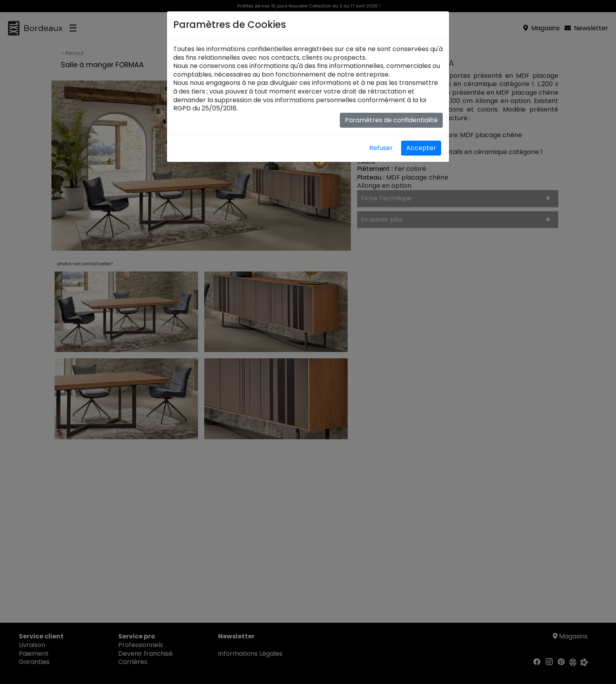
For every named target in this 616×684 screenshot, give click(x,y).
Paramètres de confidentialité (391, 120)
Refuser (381, 148)
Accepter (421, 148)
